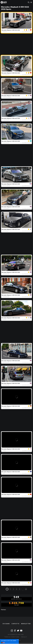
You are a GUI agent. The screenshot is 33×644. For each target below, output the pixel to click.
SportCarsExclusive (7, 585)
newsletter (26, 624)
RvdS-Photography (7, 97)
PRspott (5, 32)
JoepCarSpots (6, 143)
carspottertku (6, 120)
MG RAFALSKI (6, 274)
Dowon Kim (6, 231)
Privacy (24, 637)
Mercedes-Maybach (6, 30)
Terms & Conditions (12, 637)
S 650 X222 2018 (16, 30)
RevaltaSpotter (6, 408)
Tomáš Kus (5, 562)
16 (26, 589)
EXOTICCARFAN (6, 186)
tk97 (4, 473)
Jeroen (5, 320)
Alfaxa (4, 451)
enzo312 (5, 539)
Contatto (15, 624)
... (23, 589)
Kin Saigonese (6, 75)
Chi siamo (6, 624)
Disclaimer (16, 640)
